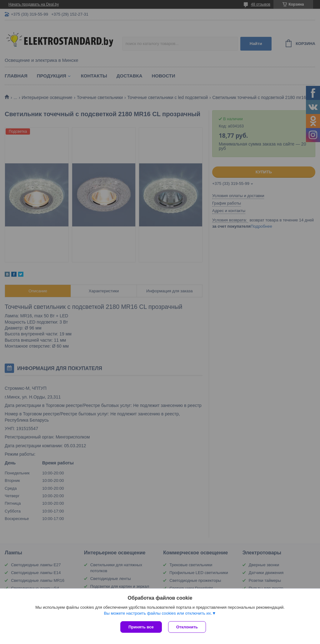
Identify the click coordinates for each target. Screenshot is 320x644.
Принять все (141, 627)
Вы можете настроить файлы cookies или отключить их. (158, 613)
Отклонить (187, 627)
